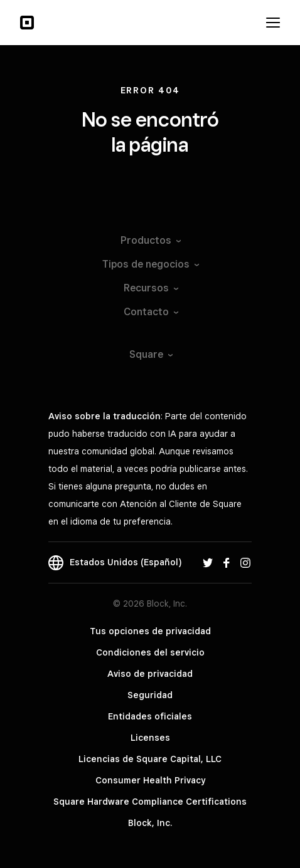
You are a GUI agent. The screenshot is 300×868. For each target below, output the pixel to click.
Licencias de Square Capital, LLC (150, 759)
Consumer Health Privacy (150, 780)
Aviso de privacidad (150, 674)
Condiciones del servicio (150, 652)
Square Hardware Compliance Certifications (150, 802)
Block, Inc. (150, 823)
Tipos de (150, 264)
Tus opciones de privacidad (150, 631)
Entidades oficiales (150, 716)
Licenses (150, 738)
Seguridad (150, 695)
